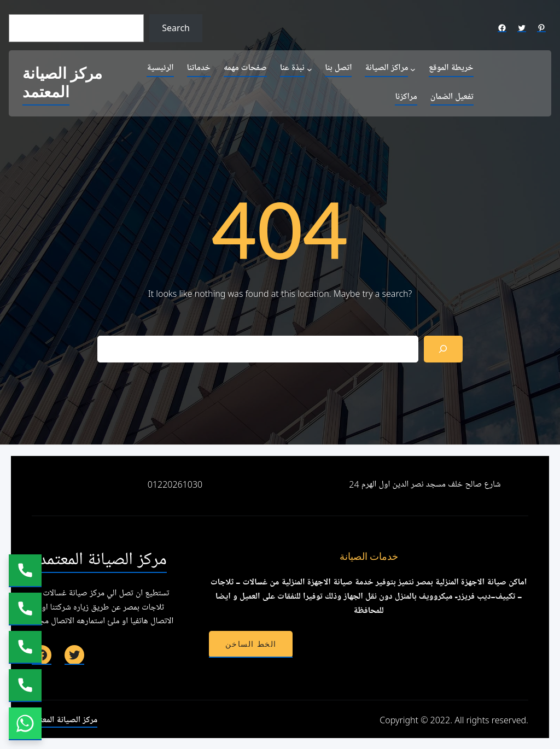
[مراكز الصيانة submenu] (413, 69)
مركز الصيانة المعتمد (62, 83)
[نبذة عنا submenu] (310, 69)
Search (176, 28)
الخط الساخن (251, 644)
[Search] (443, 349)
